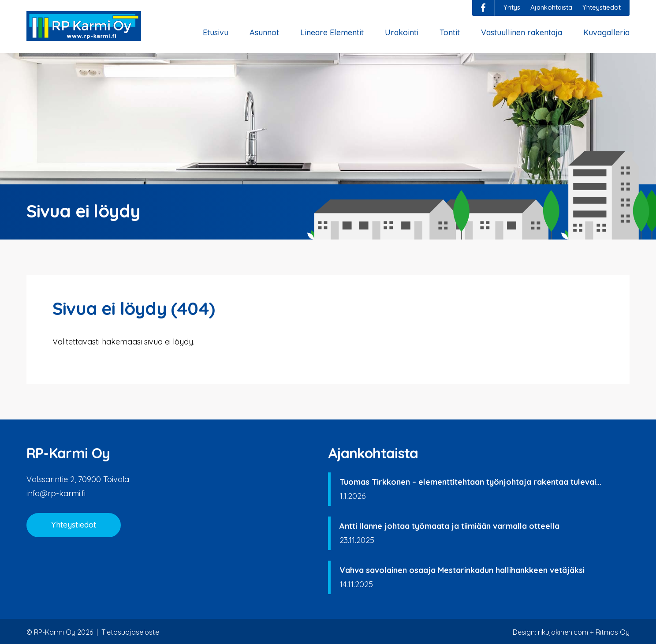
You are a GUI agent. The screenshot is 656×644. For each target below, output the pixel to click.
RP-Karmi (84, 26)
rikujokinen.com (563, 632)
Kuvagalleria (606, 32)
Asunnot (264, 32)
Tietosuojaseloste (130, 632)
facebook (483, 7)
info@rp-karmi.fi (56, 493)
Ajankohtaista (551, 7)
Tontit (450, 32)
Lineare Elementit (332, 32)
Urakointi (402, 32)
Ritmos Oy (613, 632)
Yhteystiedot (602, 7)
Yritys (512, 7)
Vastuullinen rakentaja (522, 32)
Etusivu (216, 32)
